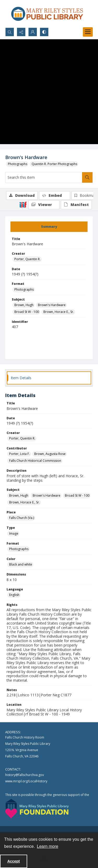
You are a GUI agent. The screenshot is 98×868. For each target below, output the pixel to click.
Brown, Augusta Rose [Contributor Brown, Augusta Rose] (50, 454)
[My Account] (33, 32)
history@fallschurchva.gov (25, 775)
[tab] (49, 227)
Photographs (18, 164)
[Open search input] (10, 32)
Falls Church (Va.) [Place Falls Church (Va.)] (22, 518)
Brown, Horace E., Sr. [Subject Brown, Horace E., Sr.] (59, 312)
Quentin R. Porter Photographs (54, 164)
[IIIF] (23, 204)
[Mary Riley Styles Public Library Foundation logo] (37, 809)
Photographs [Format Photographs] (24, 289)
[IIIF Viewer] (44, 205)
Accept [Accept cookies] (14, 861)
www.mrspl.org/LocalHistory (26, 781)
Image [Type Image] (14, 533)
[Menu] (88, 32)
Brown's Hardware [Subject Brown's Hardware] (52, 305)
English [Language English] (14, 595)
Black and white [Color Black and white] (21, 564)
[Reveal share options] (21, 32)
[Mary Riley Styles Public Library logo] (47, 14)
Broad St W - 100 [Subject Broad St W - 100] (27, 312)
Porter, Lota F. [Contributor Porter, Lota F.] (19, 454)
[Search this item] (44, 177)
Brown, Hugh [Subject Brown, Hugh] (24, 305)
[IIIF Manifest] (76, 205)
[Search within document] (87, 177)
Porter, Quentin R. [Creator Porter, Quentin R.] (27, 259)
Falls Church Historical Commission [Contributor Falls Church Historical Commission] (35, 461)
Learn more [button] (48, 846)
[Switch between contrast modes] (44, 32)
